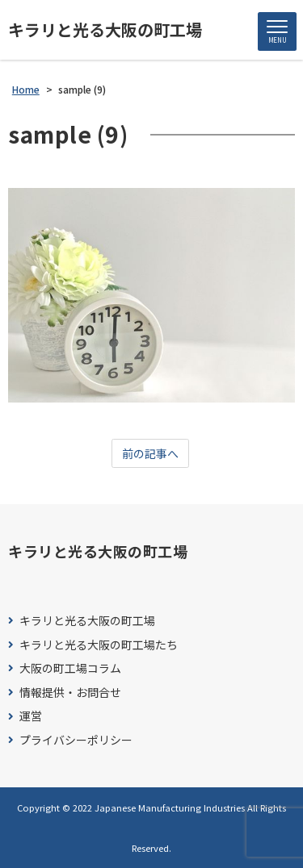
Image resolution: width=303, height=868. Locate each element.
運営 (31, 716)
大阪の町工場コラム (70, 668)
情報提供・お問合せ (70, 693)
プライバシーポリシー (76, 740)
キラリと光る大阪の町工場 (105, 30)
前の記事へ (150, 453)
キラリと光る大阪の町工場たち (99, 645)
